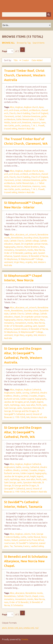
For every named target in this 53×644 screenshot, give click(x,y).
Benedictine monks (34, 593)
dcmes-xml (13, 628)
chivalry (16, 396)
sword (29, 414)
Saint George (10, 408)
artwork (33, 235)
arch (6, 110)
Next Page (22, 50)
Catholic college (32, 241)
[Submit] (49, 14)
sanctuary (26, 126)
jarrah (26, 402)
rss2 (37, 628)
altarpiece (20, 235)
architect (24, 110)
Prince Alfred (38, 540)
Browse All (8, 43)
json (21, 628)
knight (33, 402)
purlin (18, 126)
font (33, 534)
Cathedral (34, 393)
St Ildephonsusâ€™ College (31, 259)
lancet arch (16, 122)
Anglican (19, 107)
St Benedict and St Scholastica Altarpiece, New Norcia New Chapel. (26, 561)
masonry (36, 122)
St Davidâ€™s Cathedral (27, 543)
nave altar (31, 405)
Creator (26, 60)
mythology (15, 405)
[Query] (26, 14)
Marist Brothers (32, 247)
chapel (17, 244)
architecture (35, 110)
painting (28, 253)
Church (12, 113)
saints (20, 408)
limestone (27, 122)
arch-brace (14, 110)
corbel (18, 116)
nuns (6, 602)
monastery (9, 250)
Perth (39, 405)
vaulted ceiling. (38, 546)
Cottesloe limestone (31, 116)
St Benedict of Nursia (38, 256)
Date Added (37, 60)
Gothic (24, 537)
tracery (27, 546)
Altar (12, 107)
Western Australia (26, 129)
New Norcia (39, 250)
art (27, 235)
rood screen (10, 543)
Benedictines (17, 238)
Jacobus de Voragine (13, 402)
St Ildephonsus (11, 259)
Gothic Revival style (25, 119)
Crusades (33, 396)
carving (26, 393)
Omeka (25, 639)
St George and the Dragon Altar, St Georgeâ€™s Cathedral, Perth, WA (23, 432)
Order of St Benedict (14, 253)
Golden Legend (27, 399)
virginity (29, 262)
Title (16, 60)
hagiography (10, 247)
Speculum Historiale (32, 408)
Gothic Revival (34, 537)
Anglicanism (9, 393)
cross (41, 596)
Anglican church (31, 107)
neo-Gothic (9, 126)
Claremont (9, 116)
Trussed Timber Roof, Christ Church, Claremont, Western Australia (25, 75)
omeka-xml (29, 628)
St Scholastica (17, 605)
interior (20, 247)
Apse (41, 107)
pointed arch (25, 540)
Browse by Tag (24, 43)
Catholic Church (17, 241)
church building (23, 113)
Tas (11, 546)
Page (8, 51)
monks (30, 250)
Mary (42, 247)
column (27, 534)
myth (6, 405)
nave (43, 122)
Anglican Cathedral (32, 390)
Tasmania (18, 546)
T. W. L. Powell (38, 126)
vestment (8, 262)
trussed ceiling (11, 129)
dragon (41, 396)
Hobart (15, 540)
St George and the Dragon (24, 411)
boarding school (31, 238)
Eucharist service (12, 399)
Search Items (39, 43)
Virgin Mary (19, 262)
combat (24, 396)
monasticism (21, 250)
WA (35, 262)
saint (35, 253)
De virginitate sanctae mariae (34, 244)
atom (4, 628)
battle (19, 393)
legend (40, 402)
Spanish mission (20, 256)
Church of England (40, 113)
